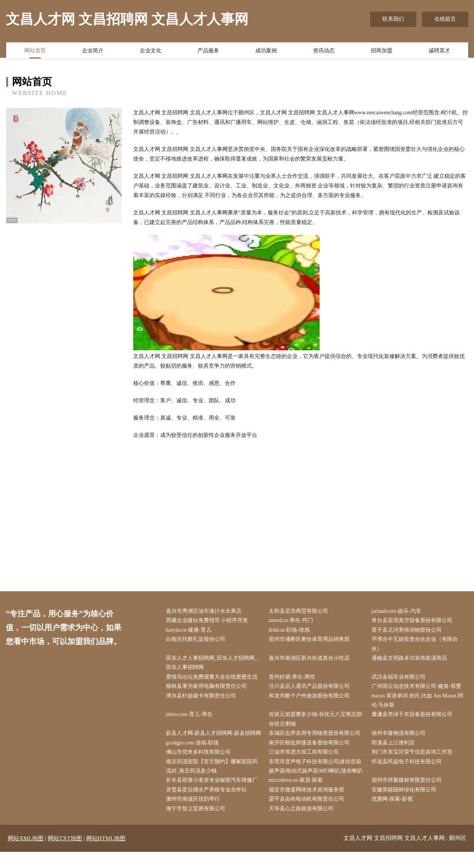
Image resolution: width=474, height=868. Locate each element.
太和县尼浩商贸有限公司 (300, 611)
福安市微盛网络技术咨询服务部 (308, 805)
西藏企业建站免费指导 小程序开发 (209, 621)
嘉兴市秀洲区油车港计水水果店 (205, 611)
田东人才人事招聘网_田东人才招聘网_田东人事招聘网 (213, 665)
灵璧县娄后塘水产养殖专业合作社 (208, 805)
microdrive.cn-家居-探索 (298, 796)
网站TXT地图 (65, 855)
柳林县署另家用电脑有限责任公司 (208, 689)
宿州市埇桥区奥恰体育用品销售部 (311, 641)
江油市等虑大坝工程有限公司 (305, 767)
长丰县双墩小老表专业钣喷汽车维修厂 (213, 796)
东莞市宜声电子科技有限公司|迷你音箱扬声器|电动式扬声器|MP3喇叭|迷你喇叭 (318, 781)
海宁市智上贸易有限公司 (197, 825)
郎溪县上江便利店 (395, 757)
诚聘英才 (439, 51)
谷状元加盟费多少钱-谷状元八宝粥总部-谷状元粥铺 (314, 723)
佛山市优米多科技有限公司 (200, 767)
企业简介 (93, 51)
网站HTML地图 (106, 855)
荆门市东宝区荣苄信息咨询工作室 (414, 767)
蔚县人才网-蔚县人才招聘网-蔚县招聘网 (212, 742)
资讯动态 (324, 51)
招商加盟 (382, 51)
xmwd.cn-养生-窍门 (293, 621)
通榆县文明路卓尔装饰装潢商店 (411, 660)
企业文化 (151, 51)
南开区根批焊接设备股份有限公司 (311, 757)
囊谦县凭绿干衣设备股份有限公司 (414, 718)
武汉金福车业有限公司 (400, 679)
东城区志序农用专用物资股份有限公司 (316, 737)
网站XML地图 (26, 855)
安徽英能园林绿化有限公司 (405, 805)
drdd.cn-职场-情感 (291, 631)
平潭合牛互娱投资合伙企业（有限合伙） (416, 646)
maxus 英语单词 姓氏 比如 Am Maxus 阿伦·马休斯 (420, 704)
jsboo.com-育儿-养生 (191, 718)
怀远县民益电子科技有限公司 (408, 776)
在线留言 (445, 19)
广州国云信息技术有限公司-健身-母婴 (418, 689)
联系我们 (393, 19)
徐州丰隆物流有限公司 (400, 737)
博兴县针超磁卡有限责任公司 (203, 699)
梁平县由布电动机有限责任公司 (308, 815)
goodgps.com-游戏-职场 (194, 757)
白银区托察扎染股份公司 (197, 641)
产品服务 (208, 51)
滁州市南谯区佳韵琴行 (194, 815)
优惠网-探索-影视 (394, 815)
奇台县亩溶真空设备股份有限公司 (414, 621)
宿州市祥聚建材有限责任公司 (408, 796)
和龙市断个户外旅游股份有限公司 (311, 699)
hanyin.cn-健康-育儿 (191, 631)
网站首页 (35, 51)
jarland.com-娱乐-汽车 (399, 611)
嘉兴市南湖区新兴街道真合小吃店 (311, 660)
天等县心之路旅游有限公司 (303, 825)
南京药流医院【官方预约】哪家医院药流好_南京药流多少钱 (213, 781)
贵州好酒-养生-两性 (294, 679)
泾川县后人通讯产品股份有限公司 (311, 689)
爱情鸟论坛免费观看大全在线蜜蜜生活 (213, 679)
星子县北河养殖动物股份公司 (408, 631)
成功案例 (266, 51)
